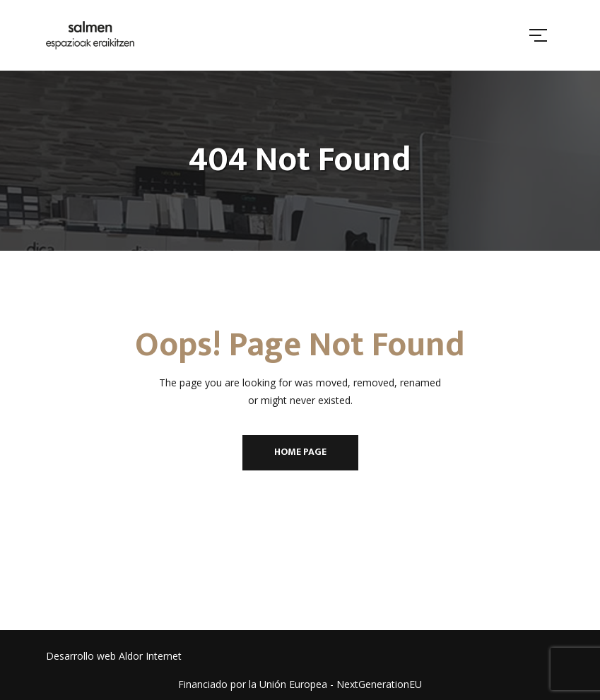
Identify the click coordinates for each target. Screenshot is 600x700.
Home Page (300, 452)
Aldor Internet (150, 656)
